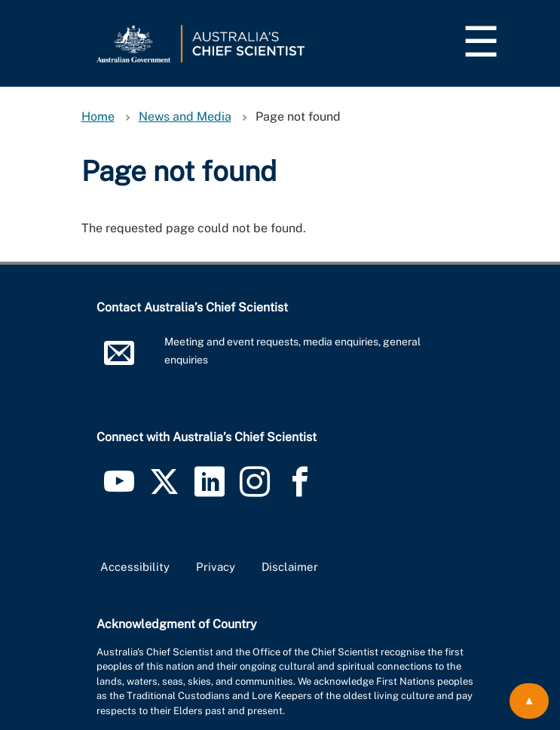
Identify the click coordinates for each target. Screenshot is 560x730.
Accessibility (135, 567)
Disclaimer (290, 567)
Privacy (216, 567)
